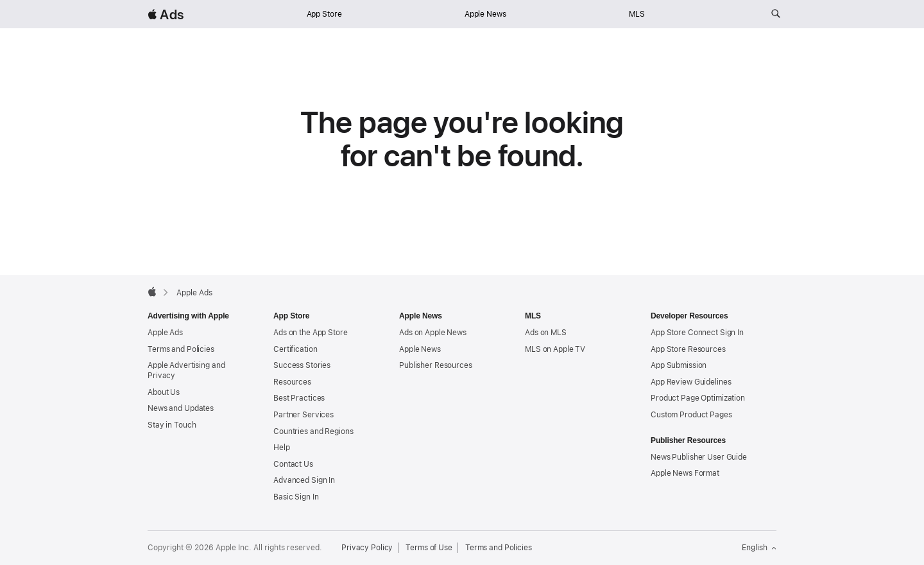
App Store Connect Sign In (697, 333)
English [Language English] (759, 548)
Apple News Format (685, 473)
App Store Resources (688, 349)
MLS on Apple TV (555, 349)
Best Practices (299, 398)
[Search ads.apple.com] (776, 14)
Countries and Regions (313, 431)
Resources (292, 382)
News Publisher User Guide (699, 457)
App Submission (679, 365)
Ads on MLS (546, 333)
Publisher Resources (436, 365)
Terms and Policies (181, 349)
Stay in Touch (172, 425)
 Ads (166, 14)
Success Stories (302, 365)
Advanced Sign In (304, 480)
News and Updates (181, 408)
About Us (164, 392)
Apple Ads (165, 333)
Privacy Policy (367, 548)
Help (282, 448)
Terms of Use (429, 548)
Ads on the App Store (311, 333)
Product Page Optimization (698, 398)
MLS (637, 14)
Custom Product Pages (691, 415)
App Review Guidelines (691, 382)
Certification (295, 349)
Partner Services (304, 415)
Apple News (485, 14)
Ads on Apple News (433, 333)
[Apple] (152, 291)
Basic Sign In (296, 497)
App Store (324, 14)
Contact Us (293, 464)
